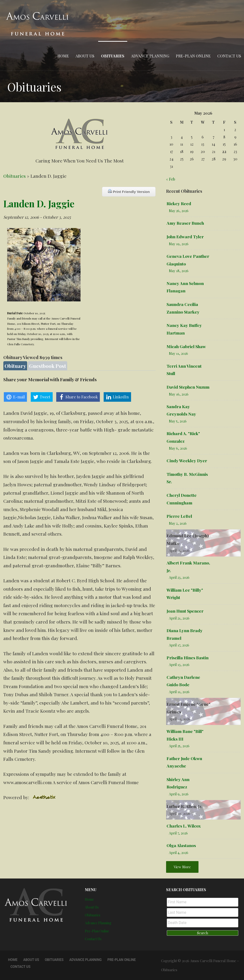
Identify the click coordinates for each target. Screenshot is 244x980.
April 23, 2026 (179, 577)
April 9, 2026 (179, 794)
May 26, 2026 (179, 211)
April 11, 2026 (179, 692)
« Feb (171, 179)
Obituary (15, 366)
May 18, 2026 (179, 271)
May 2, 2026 (178, 523)
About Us (85, 56)
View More (182, 867)
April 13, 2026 (179, 665)
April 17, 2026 (179, 645)
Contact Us (229, 56)
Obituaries (113, 56)
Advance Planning (150, 56)
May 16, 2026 (179, 394)
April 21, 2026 (179, 618)
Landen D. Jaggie (39, 203)
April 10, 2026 (180, 719)
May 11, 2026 (178, 353)
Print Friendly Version (129, 191)
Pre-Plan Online (193, 56)
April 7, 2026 (178, 833)
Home (63, 56)
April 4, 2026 (179, 853)
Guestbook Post (48, 366)
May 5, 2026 (178, 421)
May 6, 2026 (178, 448)
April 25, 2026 (179, 551)
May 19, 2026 (179, 244)
